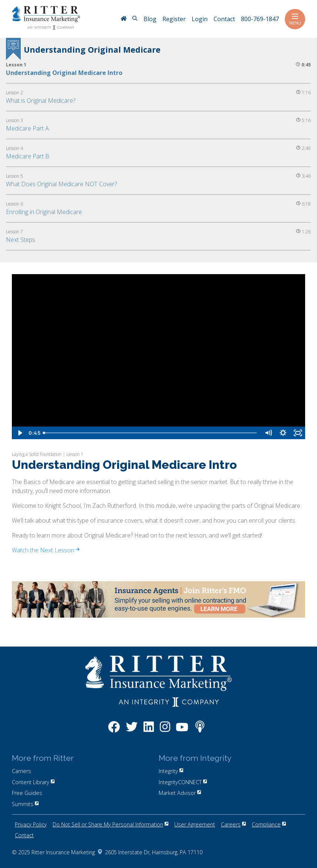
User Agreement (195, 824)
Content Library (33, 782)
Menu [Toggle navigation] (295, 19)
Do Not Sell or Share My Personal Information (110, 824)
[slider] (151, 433)
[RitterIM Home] (123, 19)
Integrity (171, 771)
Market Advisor (180, 793)
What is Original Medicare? (41, 101)
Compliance (269, 824)
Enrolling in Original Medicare (44, 212)
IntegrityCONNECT (183, 782)
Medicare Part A (27, 128)
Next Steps (21, 240)
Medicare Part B (28, 156)
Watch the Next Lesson (46, 550)
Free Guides (27, 793)
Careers (233, 824)
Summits (25, 804)
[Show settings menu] (283, 433)
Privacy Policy (31, 824)
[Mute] (268, 433)
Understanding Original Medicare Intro (64, 73)
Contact (24, 835)
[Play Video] (19, 433)
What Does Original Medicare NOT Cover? (61, 184)
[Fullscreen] (298, 433)
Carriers (22, 771)
